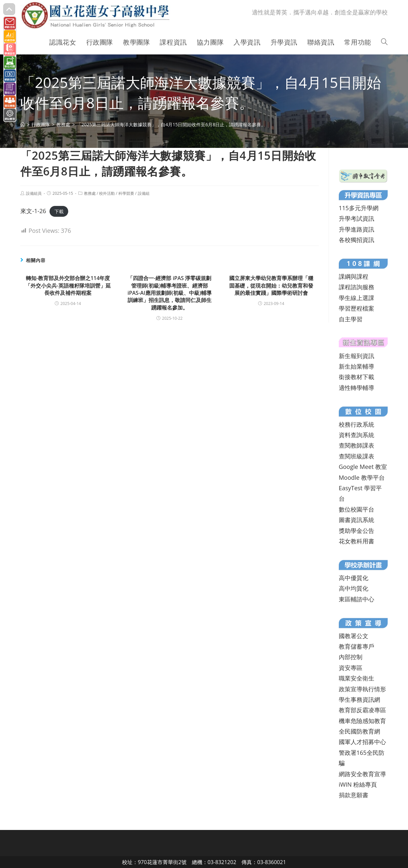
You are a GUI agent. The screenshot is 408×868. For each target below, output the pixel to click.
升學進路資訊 (357, 229)
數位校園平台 (357, 509)
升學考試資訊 (357, 218)
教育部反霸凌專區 (362, 710)
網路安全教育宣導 (362, 774)
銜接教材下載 (357, 377)
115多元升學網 (359, 208)
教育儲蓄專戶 (357, 646)
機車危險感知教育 (362, 721)
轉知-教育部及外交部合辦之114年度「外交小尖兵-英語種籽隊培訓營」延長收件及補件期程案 (68, 285)
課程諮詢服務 (357, 287)
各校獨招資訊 (357, 240)
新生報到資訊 (357, 356)
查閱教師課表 (357, 445)
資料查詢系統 (357, 435)
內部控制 (351, 657)
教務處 (90, 193)
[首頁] (23, 124)
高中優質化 (354, 578)
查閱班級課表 (357, 456)
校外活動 (107, 193)
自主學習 (351, 319)
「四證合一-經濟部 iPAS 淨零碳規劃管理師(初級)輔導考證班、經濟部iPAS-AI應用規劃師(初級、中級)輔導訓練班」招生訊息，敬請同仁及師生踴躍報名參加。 (170, 293)
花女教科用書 (357, 541)
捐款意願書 (354, 795)
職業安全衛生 (357, 678)
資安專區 (351, 668)
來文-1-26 (33, 211)
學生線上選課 (357, 298)
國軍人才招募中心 (362, 742)
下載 (59, 211)
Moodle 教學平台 (362, 477)
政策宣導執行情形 (362, 689)
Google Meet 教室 (363, 467)
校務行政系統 (357, 424)
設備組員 (34, 193)
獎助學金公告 (357, 531)
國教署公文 (354, 636)
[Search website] (384, 42)
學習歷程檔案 (357, 308)
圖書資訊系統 (357, 520)
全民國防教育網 (359, 731)
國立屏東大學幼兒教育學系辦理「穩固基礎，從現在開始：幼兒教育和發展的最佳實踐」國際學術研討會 (271, 285)
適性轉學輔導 (357, 388)
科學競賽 (126, 193)
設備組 (144, 193)
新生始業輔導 (357, 366)
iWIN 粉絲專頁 (358, 784)
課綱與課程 (354, 276)
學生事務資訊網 (359, 699)
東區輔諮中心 (357, 599)
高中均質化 (354, 588)
